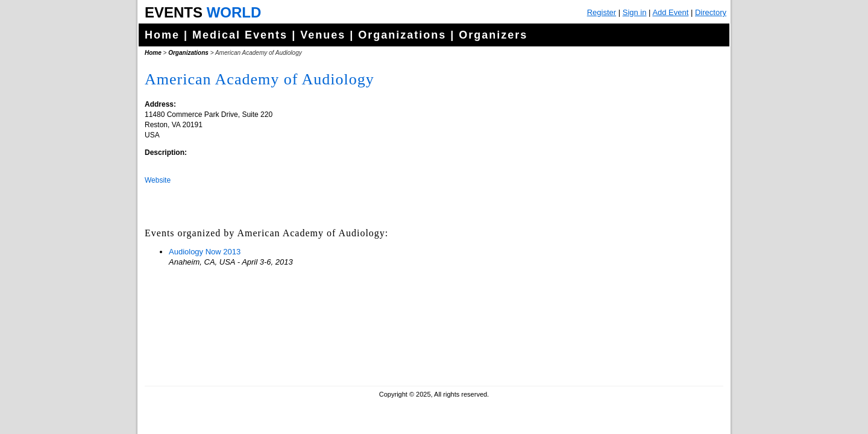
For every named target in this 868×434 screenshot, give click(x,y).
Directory (711, 12)
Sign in (635, 12)
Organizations (402, 35)
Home (162, 35)
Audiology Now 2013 (205, 252)
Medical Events (240, 35)
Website (158, 180)
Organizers (493, 35)
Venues (323, 35)
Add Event (670, 12)
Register (602, 12)
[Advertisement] (630, 301)
